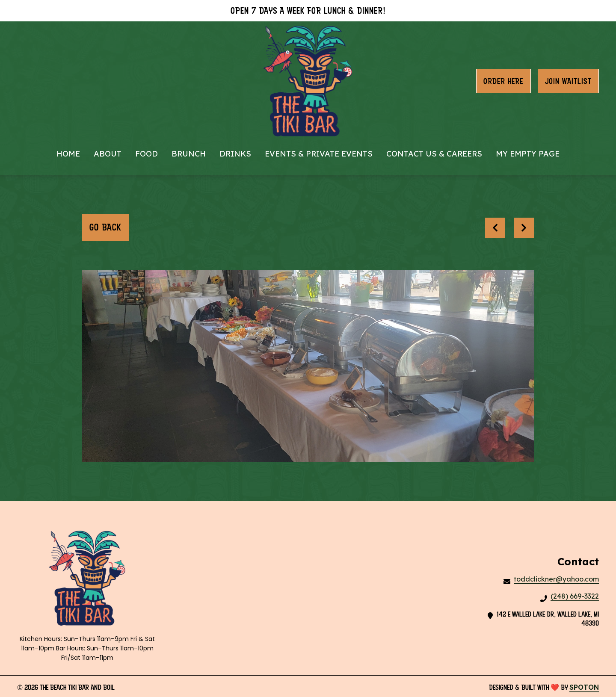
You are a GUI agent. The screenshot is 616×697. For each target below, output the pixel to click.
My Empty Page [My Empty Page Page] (528, 154)
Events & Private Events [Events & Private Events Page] (319, 154)
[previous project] (495, 228)
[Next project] (524, 228)
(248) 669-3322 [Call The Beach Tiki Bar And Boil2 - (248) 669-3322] (575, 596)
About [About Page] (108, 154)
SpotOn (584, 687)
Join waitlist (568, 81)
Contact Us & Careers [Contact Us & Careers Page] (434, 154)
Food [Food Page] (147, 154)
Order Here (503, 81)
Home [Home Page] (68, 154)
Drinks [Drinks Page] (235, 154)
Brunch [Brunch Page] (189, 154)
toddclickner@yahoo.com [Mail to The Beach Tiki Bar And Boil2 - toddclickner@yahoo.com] (556, 579)
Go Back (105, 227)
